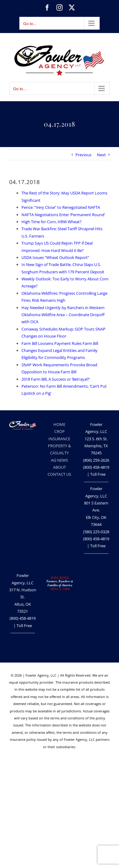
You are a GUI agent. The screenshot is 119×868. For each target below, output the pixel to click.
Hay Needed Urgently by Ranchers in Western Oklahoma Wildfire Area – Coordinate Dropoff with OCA (63, 315)
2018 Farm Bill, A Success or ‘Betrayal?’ (56, 379)
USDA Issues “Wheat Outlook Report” (55, 257)
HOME (59, 424)
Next (101, 155)
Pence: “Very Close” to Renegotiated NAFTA (61, 207)
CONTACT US (59, 474)
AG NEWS (60, 460)
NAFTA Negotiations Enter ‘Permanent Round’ (63, 215)
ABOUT (60, 467)
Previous (83, 155)
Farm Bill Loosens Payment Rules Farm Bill (60, 343)
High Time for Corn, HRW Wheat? (52, 222)
